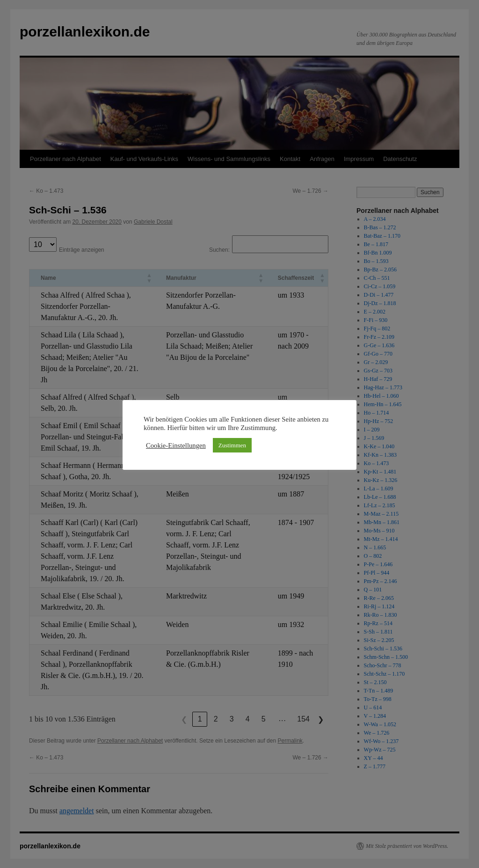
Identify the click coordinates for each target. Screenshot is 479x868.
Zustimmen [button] (232, 445)
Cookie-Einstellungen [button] (176, 445)
